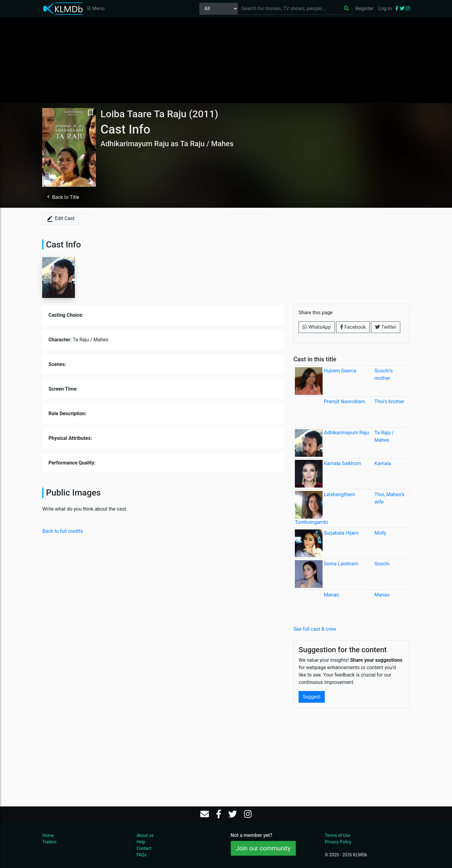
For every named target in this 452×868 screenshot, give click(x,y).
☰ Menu (96, 8)
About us (145, 835)
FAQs (142, 855)
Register (364, 8)
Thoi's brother (389, 402)
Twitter (386, 327)
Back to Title (63, 197)
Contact (144, 848)
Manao (331, 595)
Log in (385, 8)
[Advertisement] (226, 60)
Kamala (383, 463)
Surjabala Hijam (341, 533)
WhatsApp (317, 327)
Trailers (49, 842)
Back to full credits (63, 531)
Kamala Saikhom (342, 463)
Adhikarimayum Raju (346, 433)
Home (48, 835)
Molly (380, 533)
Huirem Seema (340, 371)
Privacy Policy (338, 842)
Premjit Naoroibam (344, 402)
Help (141, 842)
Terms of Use (338, 835)
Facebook (353, 327)
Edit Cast (60, 219)
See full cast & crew (315, 629)
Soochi (382, 564)
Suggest (312, 697)
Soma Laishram (341, 564)
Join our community (263, 848)
